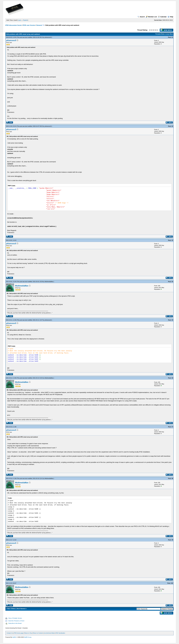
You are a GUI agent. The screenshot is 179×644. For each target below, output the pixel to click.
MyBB (14, 637)
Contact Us (10, 633)
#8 (172, 478)
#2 (172, 126)
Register (25, 20)
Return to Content (38, 633)
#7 (172, 427)
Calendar (162, 17)
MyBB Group (28, 637)
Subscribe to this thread (15, 623)
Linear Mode (169, 34)
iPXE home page (19, 633)
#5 (172, 320)
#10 (172, 583)
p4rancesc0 (48, 37)
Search (141, 17)
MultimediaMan (49, 282)
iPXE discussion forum (13, 25)
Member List (151, 17)
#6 (172, 378)
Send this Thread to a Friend (16, 621)
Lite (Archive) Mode (49, 633)
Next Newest (21, 609)
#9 (172, 540)
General (39, 25)
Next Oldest (11, 609)
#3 (172, 240)
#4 (172, 282)
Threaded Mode (160, 34)
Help (170, 17)
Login (20, 20)
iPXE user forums (29, 25)
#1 (172, 37)
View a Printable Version (15, 618)
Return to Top (28, 633)
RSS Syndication (60, 633)
